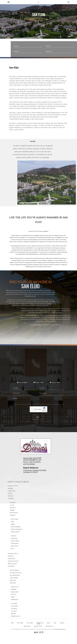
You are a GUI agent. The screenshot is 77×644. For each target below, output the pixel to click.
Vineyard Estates (16, 616)
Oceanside (13, 515)
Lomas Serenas (14, 578)
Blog (55, 623)
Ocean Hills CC (15, 587)
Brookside (11, 556)
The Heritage (14, 606)
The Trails (14, 611)
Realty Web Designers (60, 629)
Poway (13, 522)
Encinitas (11, 496)
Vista (12, 549)
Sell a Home (30, 623)
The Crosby (14, 604)
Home (12, 623)
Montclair (13, 580)
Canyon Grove (12, 559)
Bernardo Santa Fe (13, 554)
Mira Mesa (13, 508)
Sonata (13, 597)
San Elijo (13, 595)
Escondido (11, 499)
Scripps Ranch (15, 541)
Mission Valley (14, 513)
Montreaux (13, 583)
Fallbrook (13, 503)
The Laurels (14, 609)
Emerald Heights (13, 564)
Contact (62, 623)
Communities (40, 623)
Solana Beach (15, 543)
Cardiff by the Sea (13, 486)
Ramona (13, 524)
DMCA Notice (27, 626)
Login (38, 624)
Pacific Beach (15, 519)
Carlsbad (10, 488)
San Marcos (14, 538)
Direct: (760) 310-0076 (32, 462)
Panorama (14, 589)
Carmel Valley (12, 491)
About (49, 623)
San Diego (14, 536)
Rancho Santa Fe (15, 532)
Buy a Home (20, 623)
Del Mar (10, 494)
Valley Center (15, 546)
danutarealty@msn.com (32, 460)
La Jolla (12, 505)
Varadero (13, 614)
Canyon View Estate (13, 561)
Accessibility (50, 626)
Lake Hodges (11, 566)
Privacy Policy (38, 626)
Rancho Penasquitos (17, 529)
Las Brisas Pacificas (16, 573)
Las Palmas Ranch (15, 575)
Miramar (12, 510)
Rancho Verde (15, 592)
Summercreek (15, 600)
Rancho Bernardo (16, 527)
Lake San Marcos (15, 570)
